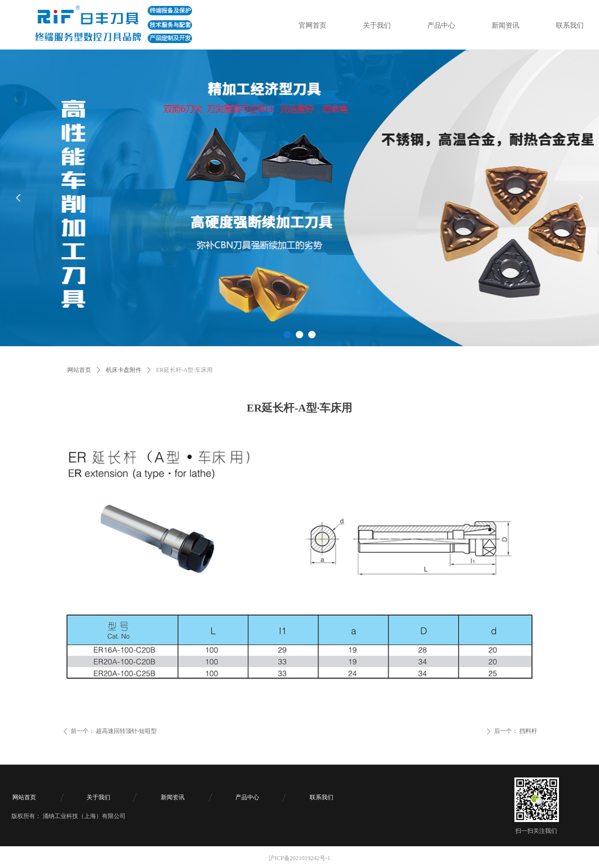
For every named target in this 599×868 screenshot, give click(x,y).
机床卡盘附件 (124, 370)
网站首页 (79, 370)
